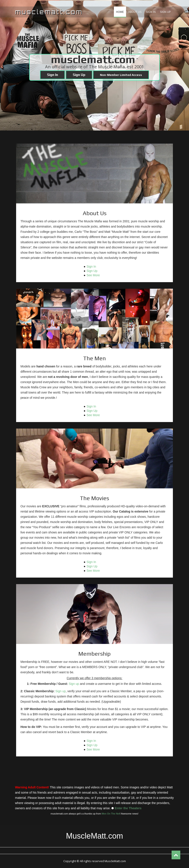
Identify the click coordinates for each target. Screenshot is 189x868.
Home (120, 12)
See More (93, 275)
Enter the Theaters (128, 808)
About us (135, 12)
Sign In (151, 12)
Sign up (74, 684)
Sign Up (165, 12)
